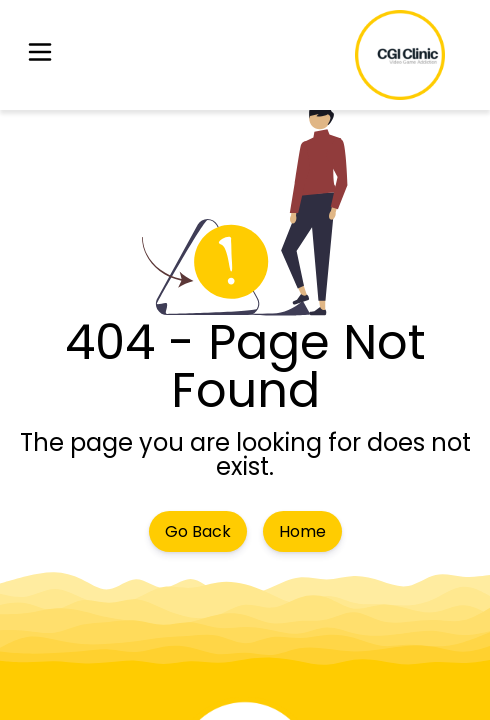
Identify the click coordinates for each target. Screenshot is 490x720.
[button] (40, 55)
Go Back (198, 531)
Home (302, 531)
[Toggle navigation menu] (40, 55)
